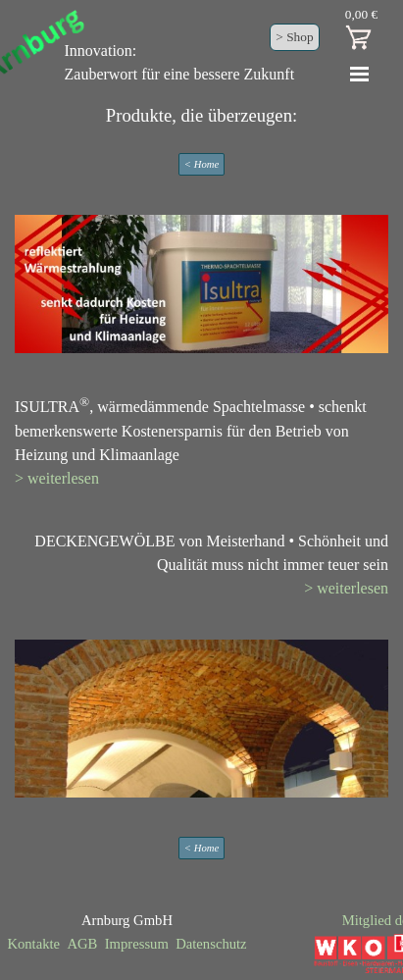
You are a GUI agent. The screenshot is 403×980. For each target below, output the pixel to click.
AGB (82, 944)
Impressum (137, 944)
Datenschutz (211, 944)
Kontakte (33, 944)
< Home (201, 164)
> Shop (294, 37)
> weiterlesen (57, 478)
